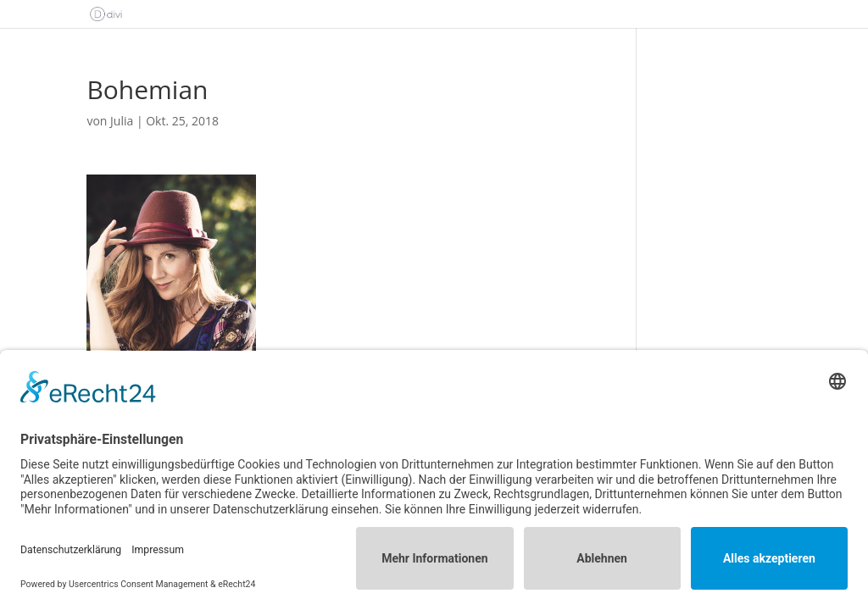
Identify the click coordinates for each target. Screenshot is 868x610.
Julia (122, 121)
